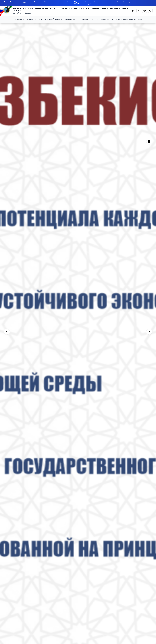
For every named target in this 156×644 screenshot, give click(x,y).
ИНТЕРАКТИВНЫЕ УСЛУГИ (102, 19)
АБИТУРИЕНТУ (71, 19)
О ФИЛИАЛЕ (19, 19)
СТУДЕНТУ (84, 19)
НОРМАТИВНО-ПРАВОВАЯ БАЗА (129, 19)
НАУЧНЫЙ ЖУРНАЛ (53, 19)
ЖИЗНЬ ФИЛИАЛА (35, 19)
